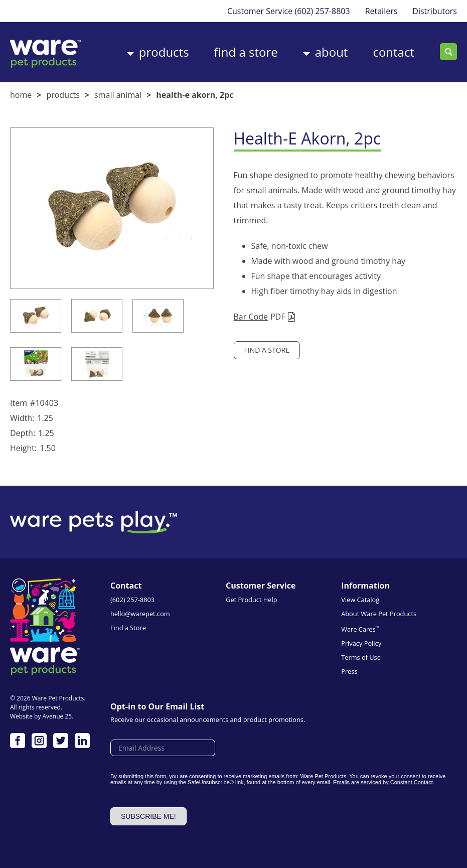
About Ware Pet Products (379, 614)
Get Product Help (251, 600)
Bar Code (251, 317)
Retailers (381, 11)
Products (164, 52)
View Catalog (360, 600)
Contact (394, 52)
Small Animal (118, 95)
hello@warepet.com (140, 614)
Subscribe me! (148, 816)
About (332, 52)
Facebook (18, 741)
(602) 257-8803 (322, 11)
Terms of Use (361, 657)
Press (349, 671)
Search (448, 52)
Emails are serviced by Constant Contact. (384, 782)
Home (21, 95)
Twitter (61, 741)
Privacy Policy (361, 643)
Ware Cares (360, 629)
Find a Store (246, 52)
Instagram (39, 741)
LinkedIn (82, 741)
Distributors (435, 11)
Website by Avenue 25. (42, 716)
